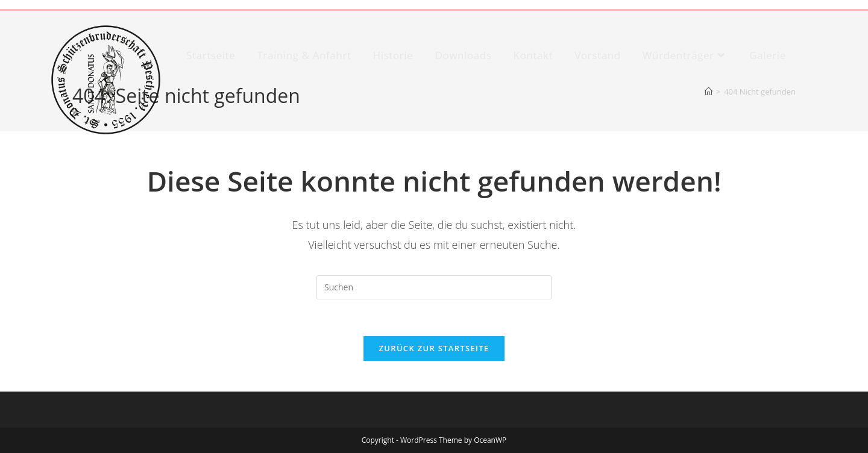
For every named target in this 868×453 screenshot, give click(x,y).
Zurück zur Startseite (434, 348)
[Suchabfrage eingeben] (434, 287)
